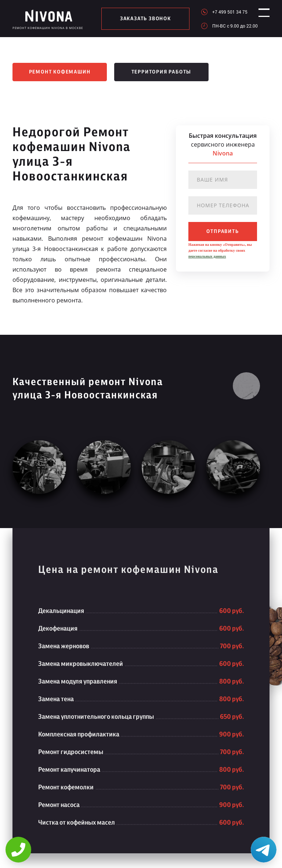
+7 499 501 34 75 (223, 12)
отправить (223, 232)
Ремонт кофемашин (60, 72)
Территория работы (162, 72)
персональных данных (207, 256)
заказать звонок (142, 19)
